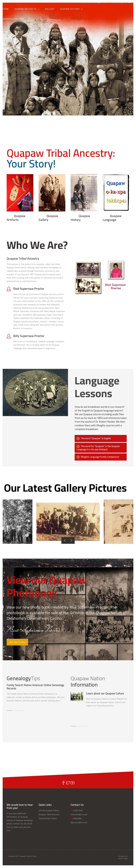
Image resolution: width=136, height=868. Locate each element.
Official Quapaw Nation (49, 810)
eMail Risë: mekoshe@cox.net (94, 2)
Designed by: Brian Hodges (123, 857)
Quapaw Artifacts (26, 9)
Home (6, 9)
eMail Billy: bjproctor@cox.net (124, 2)
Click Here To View (17, 642)
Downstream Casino (48, 818)
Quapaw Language (13, 19)
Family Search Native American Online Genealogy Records (35, 687)
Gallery (50, 9)
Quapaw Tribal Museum (49, 814)
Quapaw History (70, 9)
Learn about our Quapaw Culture (105, 693)
